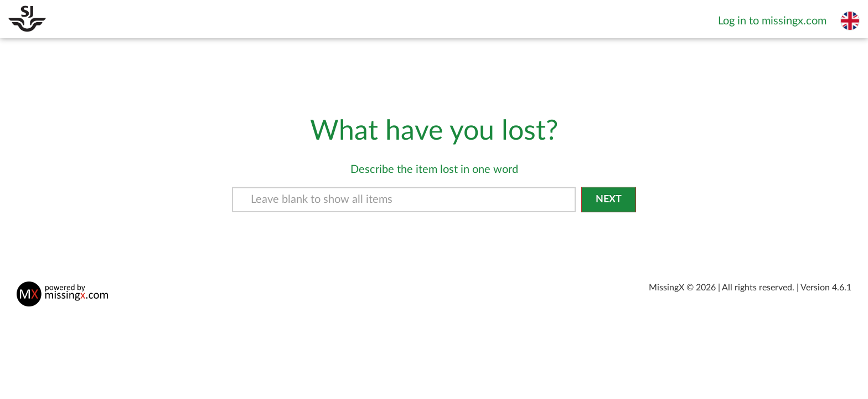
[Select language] (850, 21)
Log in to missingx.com (772, 21)
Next (609, 199)
